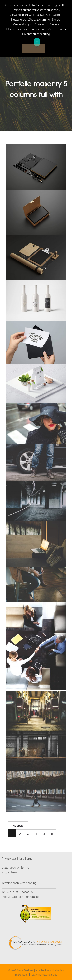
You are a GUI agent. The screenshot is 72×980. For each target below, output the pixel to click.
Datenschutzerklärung (44, 975)
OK (37, 42)
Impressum (21, 975)
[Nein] (33, 49)
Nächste (18, 826)
